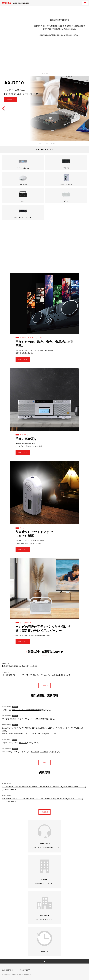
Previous (4, 108)
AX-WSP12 (39, 719)
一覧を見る (44, 685)
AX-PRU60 (75, 728)
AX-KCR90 (44, 752)
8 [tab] (52, 143)
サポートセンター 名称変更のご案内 (25, 710)
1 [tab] (42, 73)
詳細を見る (11, 100)
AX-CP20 (33, 734)
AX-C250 (13, 719)
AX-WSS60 (26, 728)
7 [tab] (49, 143)
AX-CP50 (24, 734)
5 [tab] (45, 143)
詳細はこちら (23, 359)
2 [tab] (38, 143)
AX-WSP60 (23, 743)
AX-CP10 (41, 734)
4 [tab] (42, 143)
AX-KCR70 (35, 752)
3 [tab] (40, 143)
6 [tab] (47, 143)
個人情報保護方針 (7, 970)
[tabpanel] (44, 38)
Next (85, 108)
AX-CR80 (43, 728)
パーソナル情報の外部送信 (22, 970)
